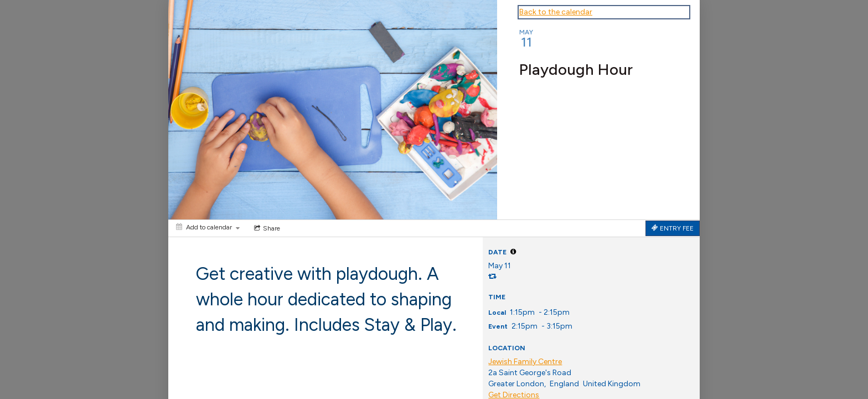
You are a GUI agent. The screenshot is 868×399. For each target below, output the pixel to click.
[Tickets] (673, 228)
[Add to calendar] (208, 227)
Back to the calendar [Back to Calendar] (556, 12)
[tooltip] (513, 252)
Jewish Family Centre (525, 362)
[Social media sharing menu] (266, 228)
